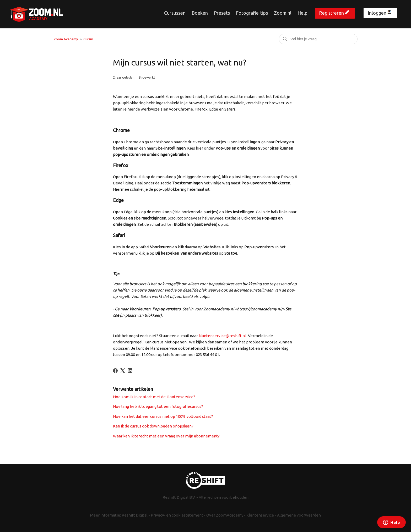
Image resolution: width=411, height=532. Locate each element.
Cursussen (175, 13)
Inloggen (377, 13)
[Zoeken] (318, 39)
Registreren (331, 13)
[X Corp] (123, 371)
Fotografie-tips (252, 13)
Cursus (88, 39)
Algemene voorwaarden (299, 515)
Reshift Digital (135, 515)
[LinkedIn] (130, 371)
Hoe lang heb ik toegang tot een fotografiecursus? (158, 406)
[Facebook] (115, 371)
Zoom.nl (283, 13)
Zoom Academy (66, 39)
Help (302, 13)
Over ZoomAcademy (225, 515)
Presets (222, 13)
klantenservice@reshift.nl (222, 336)
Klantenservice (260, 515)
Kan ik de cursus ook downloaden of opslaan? (153, 426)
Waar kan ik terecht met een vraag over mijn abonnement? (166, 436)
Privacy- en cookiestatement (177, 515)
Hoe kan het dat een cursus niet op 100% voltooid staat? (163, 416)
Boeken (200, 13)
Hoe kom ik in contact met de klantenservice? (154, 397)
